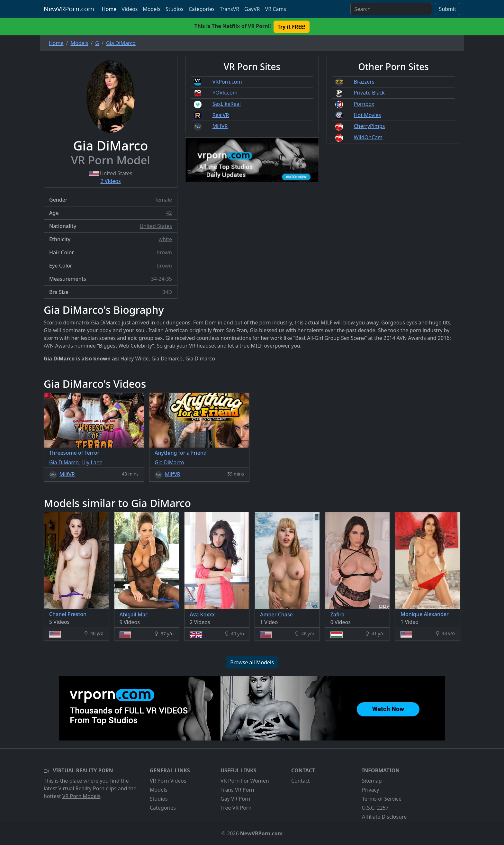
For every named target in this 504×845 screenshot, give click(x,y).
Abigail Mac (134, 614)
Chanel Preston (68, 614)
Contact (301, 781)
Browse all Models (252, 662)
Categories (202, 9)
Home (109, 9)
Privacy (370, 790)
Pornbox (364, 104)
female (164, 200)
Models (152, 9)
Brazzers (364, 82)
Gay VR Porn (235, 799)
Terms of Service (382, 799)
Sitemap (372, 781)
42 (169, 213)
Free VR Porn (236, 808)
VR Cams (276, 9)
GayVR (252, 9)
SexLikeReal (227, 104)
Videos (130, 9)
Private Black (369, 93)
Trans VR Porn (237, 790)
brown (164, 252)
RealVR (221, 115)
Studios (175, 9)
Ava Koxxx (202, 614)
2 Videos (110, 181)
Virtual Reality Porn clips (88, 788)
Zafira (337, 614)
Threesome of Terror (74, 453)
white (165, 239)
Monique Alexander (425, 614)
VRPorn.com (227, 82)
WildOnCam (368, 137)
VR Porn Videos (168, 781)
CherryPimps (369, 126)
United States (156, 226)
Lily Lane (92, 462)
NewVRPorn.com (69, 9)
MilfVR (220, 126)
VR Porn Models (81, 796)
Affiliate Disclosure (384, 817)
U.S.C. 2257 (375, 808)
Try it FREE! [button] (292, 27)
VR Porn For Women (245, 781)
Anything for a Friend (181, 453)
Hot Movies (367, 115)
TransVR (230, 9)
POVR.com (225, 93)
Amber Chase (276, 614)
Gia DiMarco (64, 462)
